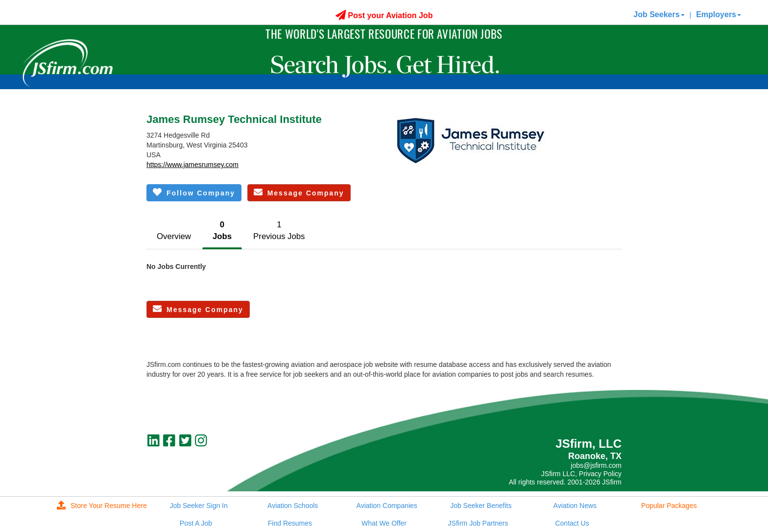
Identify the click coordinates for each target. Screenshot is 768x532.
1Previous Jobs (279, 230)
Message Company (299, 192)
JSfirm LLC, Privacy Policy (581, 474)
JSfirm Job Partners (478, 523)
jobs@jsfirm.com (596, 465)
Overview (174, 236)
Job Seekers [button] (659, 14)
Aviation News (575, 506)
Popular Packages (669, 506)
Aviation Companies (387, 506)
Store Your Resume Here (102, 506)
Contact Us (572, 523)
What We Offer (384, 523)
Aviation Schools (293, 506)
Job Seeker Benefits (481, 506)
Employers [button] (719, 14)
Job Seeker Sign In (198, 506)
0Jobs (222, 230)
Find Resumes (290, 523)
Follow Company (194, 192)
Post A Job (196, 523)
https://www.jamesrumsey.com (192, 165)
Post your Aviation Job (384, 15)
